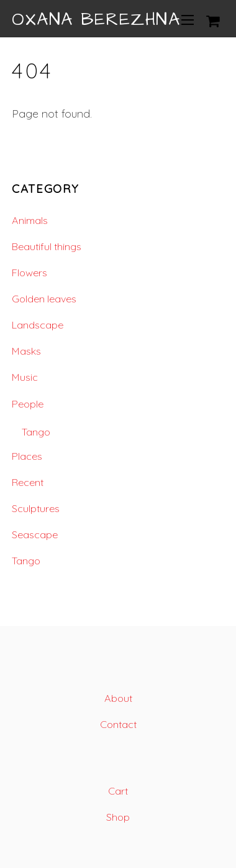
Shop (118, 817)
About (118, 698)
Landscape (38, 325)
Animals (30, 220)
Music (25, 377)
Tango (36, 432)
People (28, 404)
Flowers (30, 273)
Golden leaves (44, 299)
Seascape (35, 534)
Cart (118, 791)
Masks (26, 351)
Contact (118, 724)
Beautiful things (47, 246)
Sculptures (36, 508)
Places (27, 456)
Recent (28, 482)
